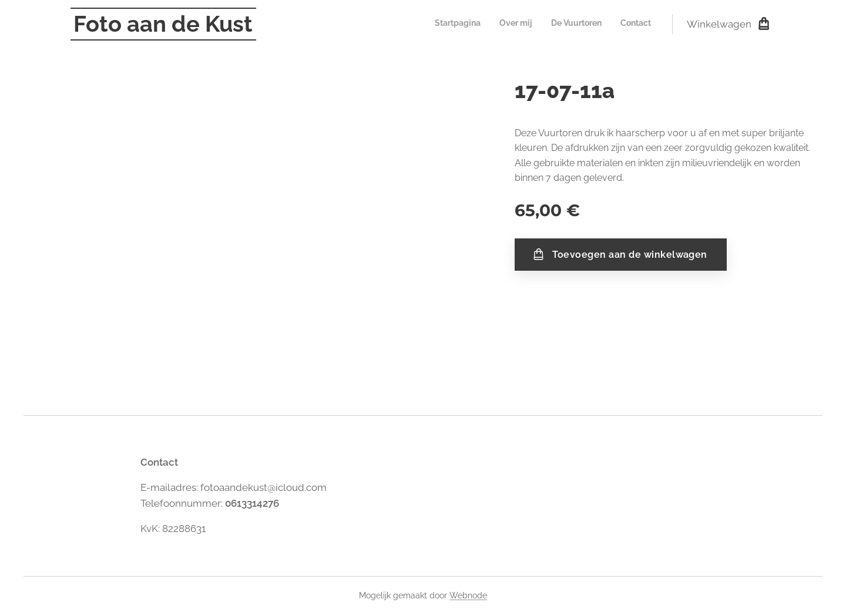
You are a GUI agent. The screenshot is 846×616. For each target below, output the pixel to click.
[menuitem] (598, 24)
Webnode (468, 595)
